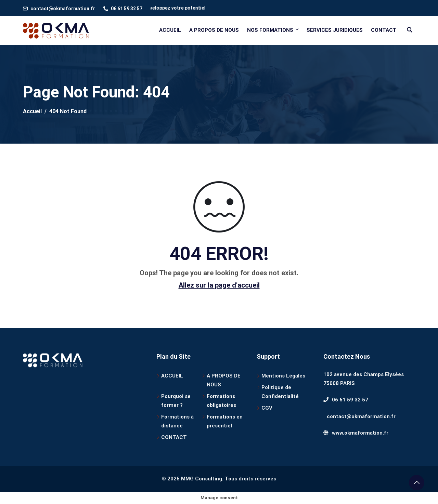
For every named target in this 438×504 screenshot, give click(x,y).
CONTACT (174, 437)
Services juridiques (335, 30)
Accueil (170, 30)
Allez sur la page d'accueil (219, 285)
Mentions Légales (283, 376)
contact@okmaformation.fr (63, 9)
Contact (384, 30)
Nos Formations (273, 30)
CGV (267, 408)
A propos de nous (214, 30)
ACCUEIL (172, 376)
